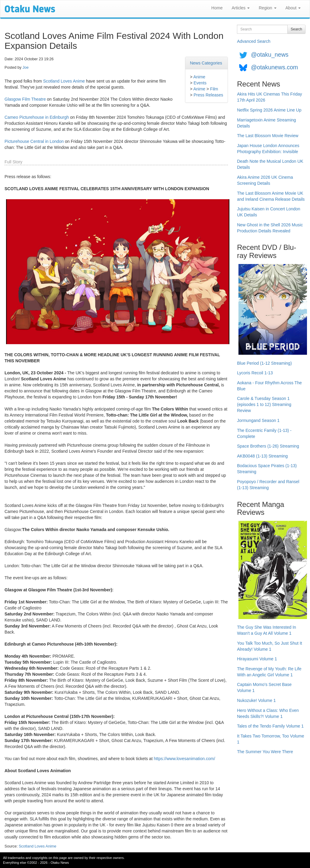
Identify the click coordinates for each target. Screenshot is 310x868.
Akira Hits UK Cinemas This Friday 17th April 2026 (269, 97)
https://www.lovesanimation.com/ (184, 759)
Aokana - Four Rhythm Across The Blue (269, 386)
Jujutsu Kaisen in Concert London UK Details (268, 212)
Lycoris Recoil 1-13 (255, 373)
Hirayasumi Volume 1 (257, 659)
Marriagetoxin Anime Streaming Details (266, 123)
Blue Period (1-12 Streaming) (264, 363)
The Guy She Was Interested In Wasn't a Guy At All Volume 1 (267, 630)
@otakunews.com (274, 67)
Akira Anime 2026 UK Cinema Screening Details (265, 180)
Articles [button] (241, 8)
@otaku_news (270, 55)
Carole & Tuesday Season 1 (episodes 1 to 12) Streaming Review (264, 404)
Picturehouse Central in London (34, 141)
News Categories (206, 63)
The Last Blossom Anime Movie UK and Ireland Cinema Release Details (271, 196)
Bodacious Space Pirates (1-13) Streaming (267, 469)
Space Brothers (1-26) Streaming (268, 446)
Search (296, 29)
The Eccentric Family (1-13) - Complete (264, 433)
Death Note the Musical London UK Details (270, 164)
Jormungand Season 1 (258, 420)
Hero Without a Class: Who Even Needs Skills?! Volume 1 (268, 713)
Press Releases (208, 95)
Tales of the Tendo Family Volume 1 (270, 726)
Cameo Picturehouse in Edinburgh (37, 117)
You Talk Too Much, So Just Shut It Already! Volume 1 (269, 646)
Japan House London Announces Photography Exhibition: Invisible (268, 149)
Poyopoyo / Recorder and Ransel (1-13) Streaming (268, 485)
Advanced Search (254, 41)
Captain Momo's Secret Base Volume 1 (264, 687)
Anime (199, 77)
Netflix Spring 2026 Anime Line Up (269, 110)
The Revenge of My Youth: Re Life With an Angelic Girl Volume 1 (269, 672)
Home (217, 8)
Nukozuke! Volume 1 (256, 700)
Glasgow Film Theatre (25, 99)
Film (214, 89)
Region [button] (267, 8)
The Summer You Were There (265, 752)
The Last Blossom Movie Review (268, 136)
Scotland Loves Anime (64, 81)
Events (200, 83)
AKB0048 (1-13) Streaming (262, 456)
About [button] (293, 8)
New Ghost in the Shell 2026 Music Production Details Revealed (270, 228)
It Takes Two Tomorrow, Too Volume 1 (270, 739)
